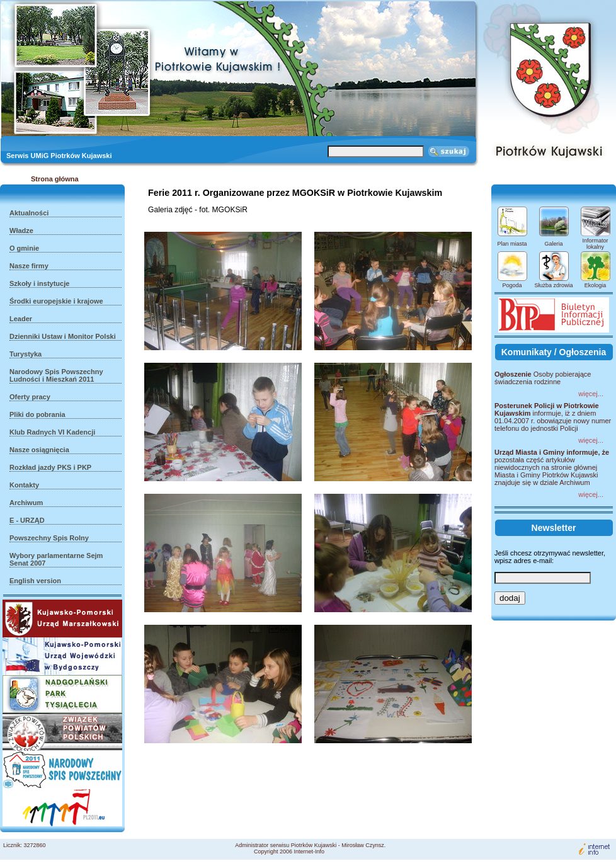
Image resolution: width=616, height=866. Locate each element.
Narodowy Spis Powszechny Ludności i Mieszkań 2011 (56, 375)
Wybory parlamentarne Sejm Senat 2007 (56, 559)
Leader (21, 319)
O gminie (24, 248)
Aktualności (29, 213)
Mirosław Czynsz (363, 845)
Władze (21, 231)
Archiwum (26, 503)
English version (35, 581)
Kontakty (24, 485)
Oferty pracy (30, 397)
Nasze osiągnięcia (39, 450)
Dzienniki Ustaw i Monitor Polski (63, 336)
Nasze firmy (29, 266)
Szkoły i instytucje (39, 283)
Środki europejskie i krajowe (56, 301)
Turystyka (26, 354)
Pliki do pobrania (37, 414)
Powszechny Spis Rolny (49, 538)
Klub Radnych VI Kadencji (52, 432)
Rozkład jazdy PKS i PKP (50, 467)
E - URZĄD (27, 520)
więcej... (591, 394)
